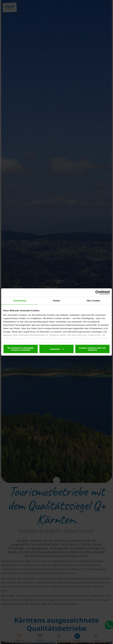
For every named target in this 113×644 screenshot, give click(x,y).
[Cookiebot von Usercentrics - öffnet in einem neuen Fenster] (98, 293)
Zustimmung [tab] (20, 301)
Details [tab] (56, 301)
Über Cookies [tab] (93, 301)
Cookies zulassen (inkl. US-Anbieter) (92, 349)
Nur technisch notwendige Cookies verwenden (21, 349)
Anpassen (57, 349)
